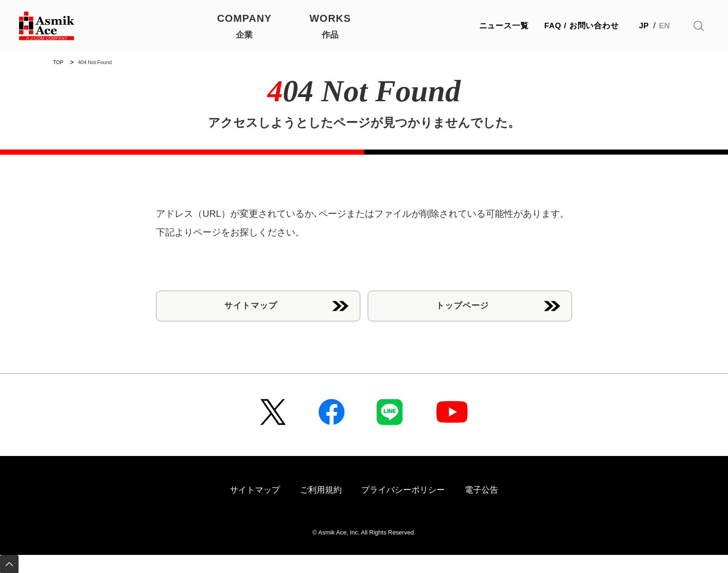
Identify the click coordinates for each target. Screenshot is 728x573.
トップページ (462, 305)
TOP (58, 62)
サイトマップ (250, 305)
